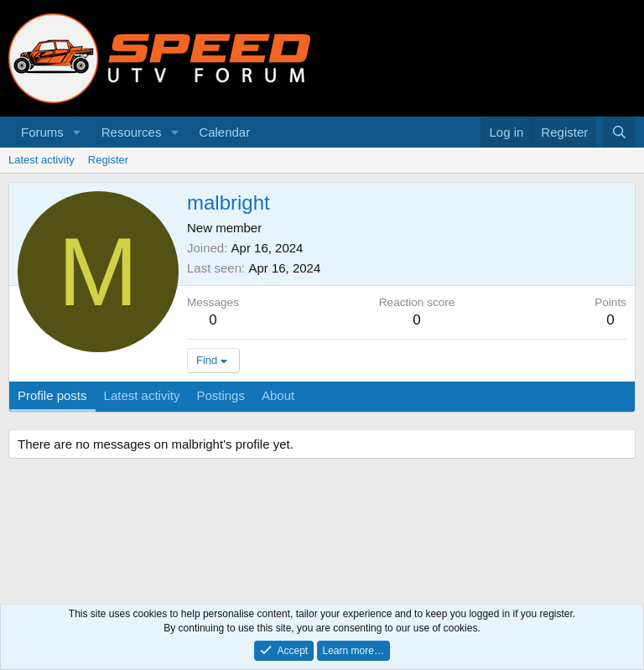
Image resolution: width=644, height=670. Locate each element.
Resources (132, 132)
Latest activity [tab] (142, 395)
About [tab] (278, 395)
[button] (77, 132)
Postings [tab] (221, 395)
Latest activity (42, 160)
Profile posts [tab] (52, 395)
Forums (42, 132)
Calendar (224, 132)
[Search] (619, 132)
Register (108, 160)
